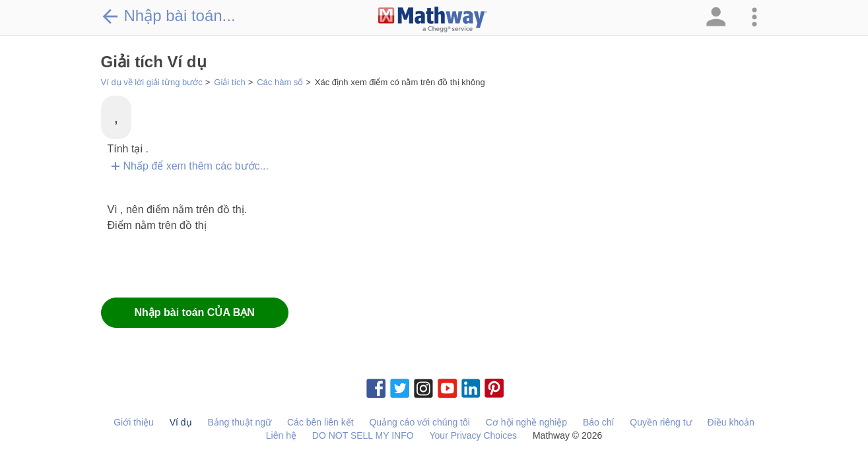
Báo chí (598, 422)
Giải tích (229, 82)
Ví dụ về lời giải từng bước (152, 82)
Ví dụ (181, 422)
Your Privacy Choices (474, 435)
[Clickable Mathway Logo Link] (433, 20)
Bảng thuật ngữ (239, 422)
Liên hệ (281, 435)
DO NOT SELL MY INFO (363, 435)
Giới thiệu (134, 422)
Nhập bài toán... (168, 16)
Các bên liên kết (320, 422)
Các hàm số (280, 82)
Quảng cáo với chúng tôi (419, 422)
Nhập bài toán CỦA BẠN (195, 312)
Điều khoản (731, 422)
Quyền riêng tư (660, 422)
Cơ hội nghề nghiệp (526, 422)
